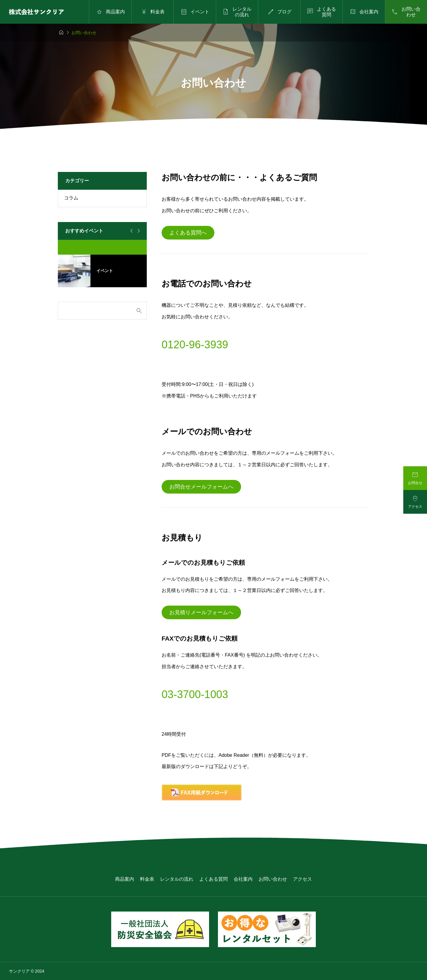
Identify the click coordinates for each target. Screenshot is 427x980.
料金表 (147, 879)
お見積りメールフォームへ (201, 612)
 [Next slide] (138, 231)
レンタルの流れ (177, 879)
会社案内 (243, 879)
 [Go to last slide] (131, 231)
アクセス (302, 879)
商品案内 (125, 879)
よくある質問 (213, 879)
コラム (71, 198)
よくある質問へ (188, 233)
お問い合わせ (273, 879)
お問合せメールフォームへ (201, 487)
